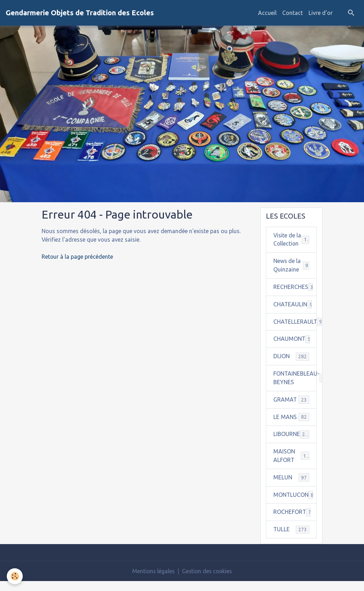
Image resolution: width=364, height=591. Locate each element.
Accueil (267, 13)
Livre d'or (321, 13)
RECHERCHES (295, 296)
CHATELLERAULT (295, 331)
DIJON (291, 366)
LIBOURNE (291, 444)
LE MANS (291, 426)
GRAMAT (291, 409)
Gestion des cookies (208, 581)
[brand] (80, 13)
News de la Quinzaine (291, 274)
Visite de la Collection (291, 244)
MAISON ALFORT (291, 466)
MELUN (291, 487)
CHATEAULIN (295, 313)
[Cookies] (15, 576)
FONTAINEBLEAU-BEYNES (295, 387)
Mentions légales (152, 581)
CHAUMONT (295, 348)
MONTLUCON (295, 504)
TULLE (291, 539)
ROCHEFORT (294, 522)
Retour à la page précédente (77, 257)
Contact (293, 13)
